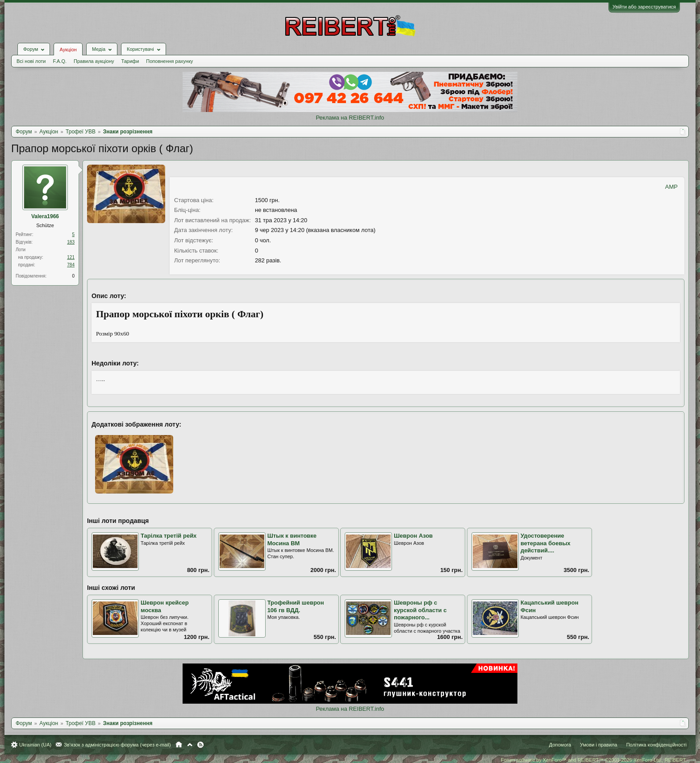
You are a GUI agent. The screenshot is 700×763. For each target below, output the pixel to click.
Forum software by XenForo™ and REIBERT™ (594, 760)
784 (71, 265)
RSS (200, 745)
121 (71, 257)
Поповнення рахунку (169, 61)
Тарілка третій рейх (169, 536)
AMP (671, 187)
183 (71, 242)
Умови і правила (598, 745)
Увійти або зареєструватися (644, 7)
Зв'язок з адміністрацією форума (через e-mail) (117, 745)
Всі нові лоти (31, 61)
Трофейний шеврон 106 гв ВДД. (296, 606)
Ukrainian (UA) (35, 745)
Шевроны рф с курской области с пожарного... (420, 610)
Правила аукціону (94, 61)
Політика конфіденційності (656, 745)
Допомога (560, 745)
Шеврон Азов (413, 536)
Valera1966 (45, 216)
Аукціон (68, 50)
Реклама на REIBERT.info (350, 118)
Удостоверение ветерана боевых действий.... (546, 543)
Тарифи (130, 61)
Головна (179, 745)
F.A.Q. (60, 61)
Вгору (190, 745)
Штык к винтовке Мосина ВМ (292, 539)
